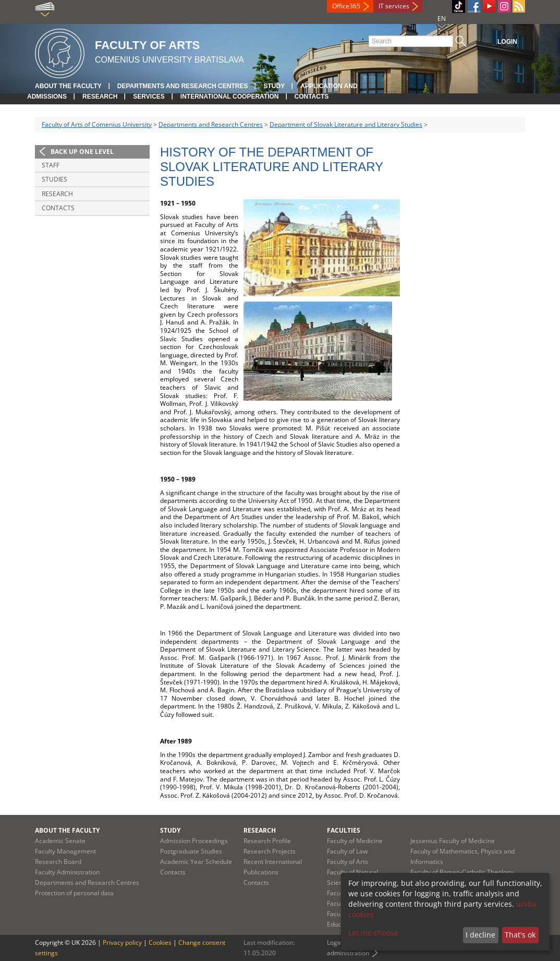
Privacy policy (122, 942)
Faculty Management (65, 851)
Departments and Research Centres (183, 86)
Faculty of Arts (348, 862)
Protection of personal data (74, 893)
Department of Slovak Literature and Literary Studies (346, 124)
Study (274, 86)
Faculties (344, 830)
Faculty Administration (67, 872)
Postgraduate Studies (191, 851)
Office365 (346, 6)
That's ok (520, 935)
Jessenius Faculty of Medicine (453, 841)
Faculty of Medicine (355, 841)
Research (100, 97)
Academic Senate (60, 841)
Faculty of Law (347, 851)
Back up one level (82, 152)
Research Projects (270, 851)
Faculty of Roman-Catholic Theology (462, 872)
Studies (54, 179)
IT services (394, 6)
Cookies (160, 942)
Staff (51, 165)
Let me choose (373, 933)
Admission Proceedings (194, 841)
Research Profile (267, 841)
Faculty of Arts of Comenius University (97, 124)
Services (149, 97)
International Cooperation (230, 97)
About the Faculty (68, 86)
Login (507, 42)
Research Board (58, 862)
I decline (480, 935)
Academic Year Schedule (196, 862)
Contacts (312, 97)
